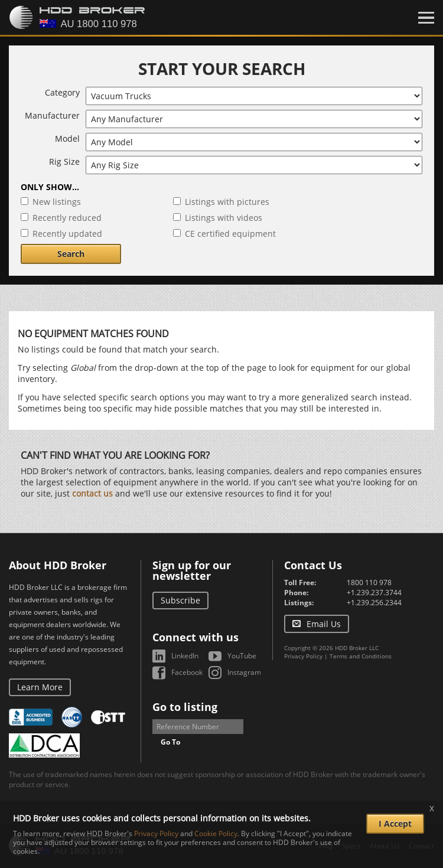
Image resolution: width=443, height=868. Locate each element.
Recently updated (67, 234)
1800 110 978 (369, 583)
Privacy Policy (303, 656)
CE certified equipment (230, 234)
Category (62, 92)
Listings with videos (224, 218)
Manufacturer (52, 115)
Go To (170, 742)
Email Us (324, 624)
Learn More (40, 687)
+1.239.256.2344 (374, 603)
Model (67, 138)
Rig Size (64, 161)
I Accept (395, 823)
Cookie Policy (216, 833)
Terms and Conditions (361, 656)
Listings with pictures (227, 202)
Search (71, 254)
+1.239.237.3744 (374, 593)
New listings (57, 202)
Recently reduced (67, 218)
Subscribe (180, 600)
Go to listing (185, 707)
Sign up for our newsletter (192, 570)
